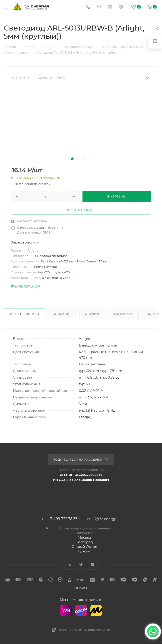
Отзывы (92, 314)
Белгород (84, 542)
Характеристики (24, 314)
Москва (84, 538)
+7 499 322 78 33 (63, 519)
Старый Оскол (84, 547)
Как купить (123, 314)
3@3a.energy (105, 519)
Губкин (84, 551)
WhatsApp (93, 565)
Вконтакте (69, 565)
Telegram (81, 565)
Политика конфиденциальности (85, 630)
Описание (62, 314)
